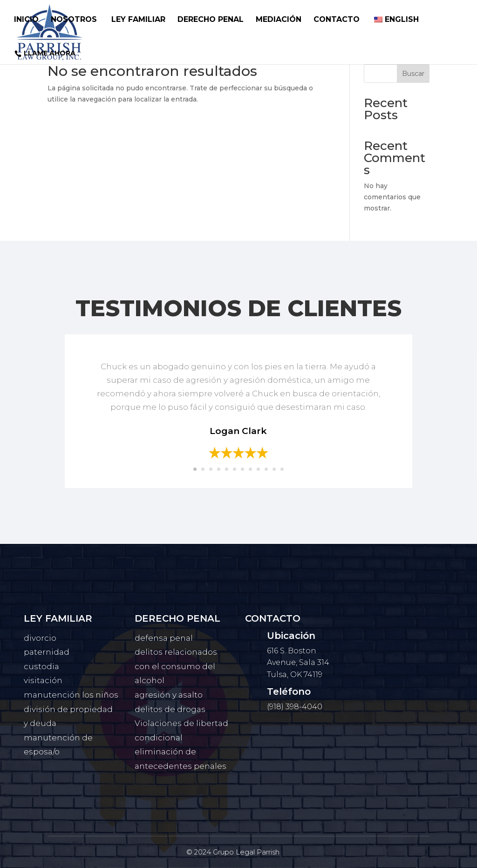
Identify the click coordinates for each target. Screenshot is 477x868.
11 (274, 469)
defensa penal (164, 638)
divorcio (40, 638)
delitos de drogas (170, 709)
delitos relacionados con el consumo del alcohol (176, 666)
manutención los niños (71, 695)
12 (282, 469)
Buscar (413, 74)
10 (266, 469)
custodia (41, 666)
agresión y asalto (169, 695)
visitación (43, 680)
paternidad (47, 652)
